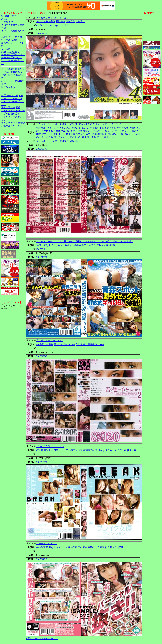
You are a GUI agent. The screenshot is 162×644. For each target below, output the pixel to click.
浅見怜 (125, 128)
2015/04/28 (42, 559)
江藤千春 (80, 22)
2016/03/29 (42, 257)
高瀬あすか (52, 547)
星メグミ (58, 344)
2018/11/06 (42, 149)
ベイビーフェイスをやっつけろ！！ (55, 25)
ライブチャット (9, 123)
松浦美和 (51, 22)
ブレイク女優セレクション (50, 446)
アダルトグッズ (9, 117)
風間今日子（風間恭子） (108, 134)
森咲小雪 (70, 134)
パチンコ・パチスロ (12, 98)
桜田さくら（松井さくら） (68, 137)
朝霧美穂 (90, 450)
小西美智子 (50, 131)
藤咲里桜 (48, 450)
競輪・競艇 (12, 95)
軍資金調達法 (8, 108)
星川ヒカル (110, 137)
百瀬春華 (70, 22)
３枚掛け (6, 49)
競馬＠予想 (7, 22)
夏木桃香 (61, 131)
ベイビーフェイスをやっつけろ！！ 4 (56, 18)
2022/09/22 (42, 33)
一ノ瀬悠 (132, 131)
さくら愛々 (121, 131)
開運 (18, 108)
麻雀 (21, 95)
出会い (21, 123)
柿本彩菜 (41, 547)
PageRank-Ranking (10, 52)
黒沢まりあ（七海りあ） (61, 245)
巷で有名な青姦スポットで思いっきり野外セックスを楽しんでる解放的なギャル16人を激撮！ (85, 241)
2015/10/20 (42, 462)
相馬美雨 (104, 128)
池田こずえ (42, 245)
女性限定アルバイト (12, 126)
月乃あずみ (111, 450)
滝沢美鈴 (70, 131)
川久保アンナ (96, 137)
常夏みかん (47, 134)
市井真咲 (80, 344)
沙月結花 (132, 450)
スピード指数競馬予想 (13, 31)
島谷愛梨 (102, 547)
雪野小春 (122, 450)
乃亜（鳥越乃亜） (117, 547)
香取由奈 (79, 245)
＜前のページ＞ (34, 638)
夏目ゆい (92, 547)
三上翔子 (70, 450)
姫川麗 (85, 137)
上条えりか (108, 131)
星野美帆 (61, 22)
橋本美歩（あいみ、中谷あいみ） (54, 128)
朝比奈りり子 (128, 134)
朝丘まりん (59, 134)
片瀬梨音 (134, 128)
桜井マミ (101, 245)
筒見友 (89, 131)
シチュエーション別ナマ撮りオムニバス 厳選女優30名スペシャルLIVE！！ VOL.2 (79, 124)
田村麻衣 (83, 547)
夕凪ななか (115, 128)
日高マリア (59, 450)
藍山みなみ (47, 137)
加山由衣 (41, 22)
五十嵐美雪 (90, 245)
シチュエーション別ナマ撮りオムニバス (57, 141)
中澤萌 (50, 344)
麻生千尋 (90, 134)
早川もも (100, 450)
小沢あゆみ (69, 344)
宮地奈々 (80, 134)
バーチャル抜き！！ (47, 544)
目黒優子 (90, 344)
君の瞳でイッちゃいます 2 (50, 341)
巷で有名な (42, 249)
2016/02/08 (42, 356)
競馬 (4, 95)
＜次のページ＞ (50, 638)
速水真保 (100, 344)
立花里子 (98, 131)
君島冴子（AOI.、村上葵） (85, 128)
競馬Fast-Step (8, 87)
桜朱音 (40, 450)
